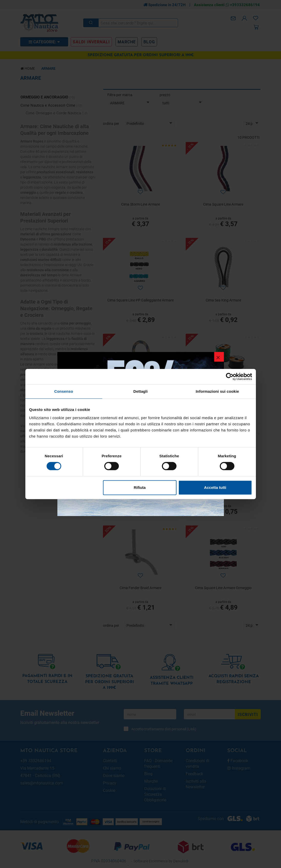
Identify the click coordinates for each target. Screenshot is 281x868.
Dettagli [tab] (141, 391)
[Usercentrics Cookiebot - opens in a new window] (230, 377)
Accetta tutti (215, 487)
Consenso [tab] (64, 391)
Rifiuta (140, 487)
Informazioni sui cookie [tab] (217, 391)
